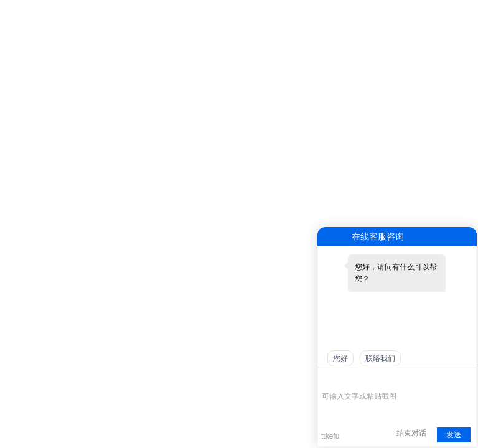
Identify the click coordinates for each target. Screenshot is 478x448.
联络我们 (380, 358)
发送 (454, 435)
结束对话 (411, 433)
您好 (340, 358)
